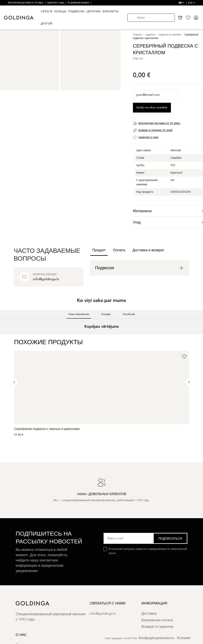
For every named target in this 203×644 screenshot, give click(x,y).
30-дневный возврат (78, 3)
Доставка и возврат (148, 250)
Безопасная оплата (157, 620)
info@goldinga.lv (103, 614)
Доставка (149, 614)
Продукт (99, 250)
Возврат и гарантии (157, 627)
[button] (3, 338)
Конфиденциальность (157, 638)
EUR (192, 3)
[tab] (140, 268)
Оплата (119, 250)
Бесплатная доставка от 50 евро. (26, 3)
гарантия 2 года (56, 3)
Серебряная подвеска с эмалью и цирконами (47, 429)
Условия (184, 638)
